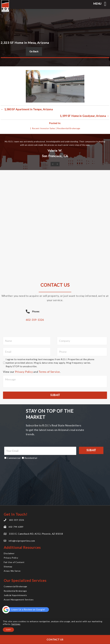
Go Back (34, 51)
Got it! (8, 630)
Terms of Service (49, 372)
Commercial (14, 458)
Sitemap (8, 567)
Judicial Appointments (15, 595)
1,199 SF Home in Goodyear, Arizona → (84, 116)
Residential (31, 458)
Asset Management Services (19, 600)
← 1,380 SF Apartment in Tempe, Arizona (27, 109)
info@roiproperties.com (22, 541)
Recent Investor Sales (44, 128)
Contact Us (55, 639)
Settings (16, 624)
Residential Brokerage (69, 128)
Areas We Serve (12, 571)
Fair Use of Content (14, 562)
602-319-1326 (35, 320)
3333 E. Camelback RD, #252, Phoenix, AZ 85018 (36, 534)
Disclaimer (9, 553)
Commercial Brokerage (15, 586)
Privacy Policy (24, 372)
